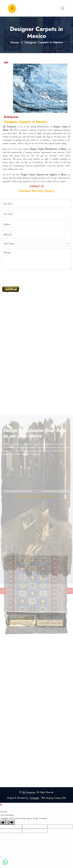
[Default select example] (36, 243)
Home (15, 42)
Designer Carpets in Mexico (44, 42)
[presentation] (23, 277)
